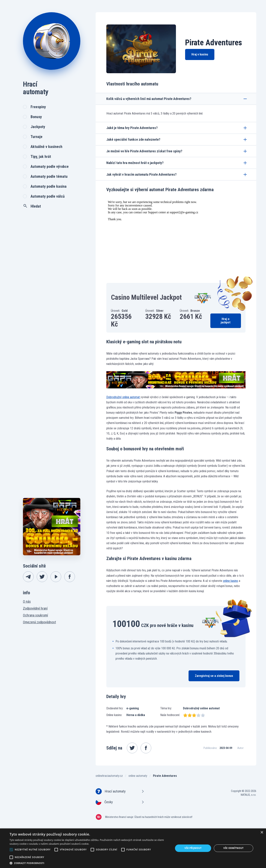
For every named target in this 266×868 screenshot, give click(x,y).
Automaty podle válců (48, 196)
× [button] (262, 833)
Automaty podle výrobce (50, 166)
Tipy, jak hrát (41, 157)
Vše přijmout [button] (193, 848)
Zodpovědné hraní (35, 608)
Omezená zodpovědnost (39, 622)
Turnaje (37, 137)
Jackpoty (38, 127)
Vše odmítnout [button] (233, 848)
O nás (27, 601)
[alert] (133, 848)
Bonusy (36, 117)
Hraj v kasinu (200, 54)
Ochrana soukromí (35, 615)
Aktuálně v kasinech (46, 147)
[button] (89, 863)
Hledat (32, 206)
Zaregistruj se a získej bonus (214, 676)
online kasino (231, 581)
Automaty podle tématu (49, 176)
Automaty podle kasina (49, 186)
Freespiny (38, 107)
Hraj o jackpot (226, 321)
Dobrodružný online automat (123, 397)
